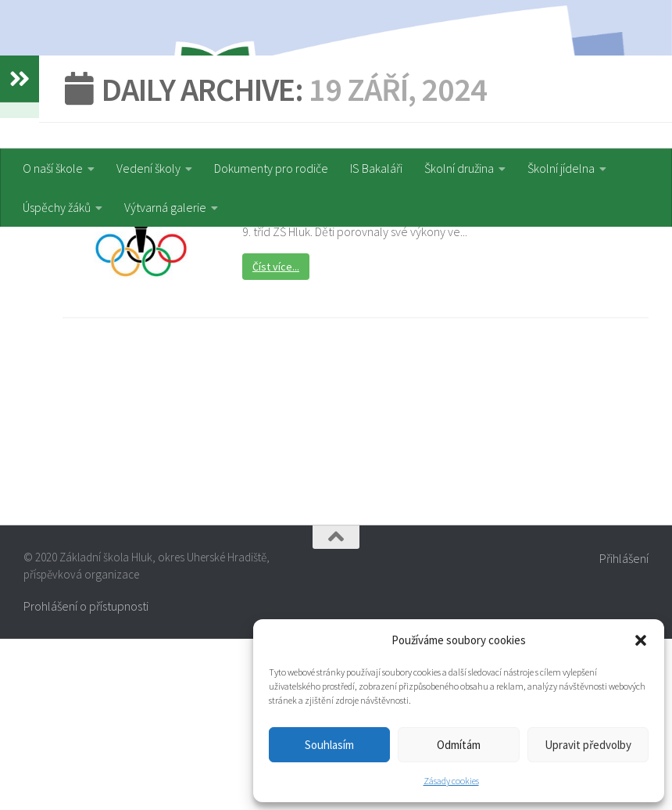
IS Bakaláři (376, 168)
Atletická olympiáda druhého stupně (374, 353)
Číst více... (276, 439)
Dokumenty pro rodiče (271, 168)
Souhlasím (329, 745)
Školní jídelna (561, 168)
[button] (641, 640)
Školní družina (459, 168)
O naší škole (53, 168)
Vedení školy (148, 168)
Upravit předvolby (588, 745)
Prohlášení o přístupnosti (86, 777)
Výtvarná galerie (165, 207)
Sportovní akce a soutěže (309, 327)
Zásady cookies (451, 781)
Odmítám (459, 745)
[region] (336, 74)
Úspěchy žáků (57, 207)
